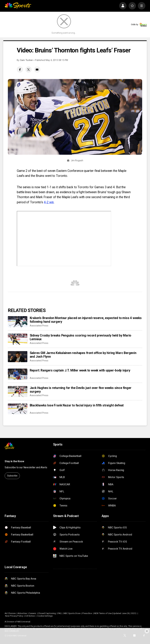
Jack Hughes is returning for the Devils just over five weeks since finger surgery (81, 390)
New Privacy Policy (14, 616)
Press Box (87, 613)
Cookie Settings (45, 616)
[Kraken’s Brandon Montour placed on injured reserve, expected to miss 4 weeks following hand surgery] (18, 322)
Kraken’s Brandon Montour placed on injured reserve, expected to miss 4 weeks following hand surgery (86, 320)
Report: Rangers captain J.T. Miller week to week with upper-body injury (80, 370)
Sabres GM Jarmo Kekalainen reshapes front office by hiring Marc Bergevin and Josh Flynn (83, 355)
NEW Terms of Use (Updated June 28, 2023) (115, 613)
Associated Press (39, 326)
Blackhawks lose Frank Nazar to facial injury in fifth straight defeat (77, 405)
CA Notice (30, 616)
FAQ (60, 613)
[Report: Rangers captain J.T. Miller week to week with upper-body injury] (18, 374)
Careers (32, 613)
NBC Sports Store (72, 613)
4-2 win (49, 202)
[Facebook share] (20, 69)
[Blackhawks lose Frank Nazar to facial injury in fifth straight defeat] (18, 409)
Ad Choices (10, 613)
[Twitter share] (29, 69)
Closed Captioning (47, 613)
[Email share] (37, 69)
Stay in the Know (14, 461)
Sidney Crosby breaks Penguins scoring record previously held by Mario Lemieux (81, 337)
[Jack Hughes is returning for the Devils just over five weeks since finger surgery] (18, 392)
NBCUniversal (24, 622)
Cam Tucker (26, 60)
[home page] (18, 6)
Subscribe (12, 476)
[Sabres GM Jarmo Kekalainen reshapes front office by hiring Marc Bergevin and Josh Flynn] (18, 357)
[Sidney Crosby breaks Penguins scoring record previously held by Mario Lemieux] (18, 339)
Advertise (22, 613)
